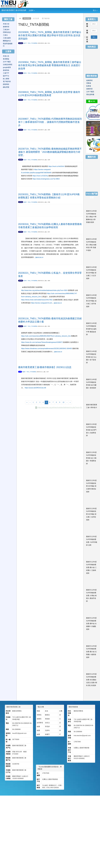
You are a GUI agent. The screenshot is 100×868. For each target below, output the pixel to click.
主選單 (32, 10)
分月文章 (36, 18)
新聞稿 (21, 43)
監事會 (89, 86)
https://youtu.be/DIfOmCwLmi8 (35, 388)
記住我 (86, 39)
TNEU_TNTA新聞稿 (32, 43)
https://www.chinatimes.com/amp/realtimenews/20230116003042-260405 (47, 349)
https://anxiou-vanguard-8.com (42, 303)
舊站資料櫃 (90, 95)
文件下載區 (7, 62)
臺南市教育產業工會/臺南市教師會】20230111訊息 (45, 367)
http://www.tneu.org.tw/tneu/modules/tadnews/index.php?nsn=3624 (44, 290)
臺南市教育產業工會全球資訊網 (14, 10)
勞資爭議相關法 (8, 45)
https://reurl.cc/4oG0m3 (56, 166)
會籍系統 (6, 70)
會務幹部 (6, 27)
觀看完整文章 (39, 257)
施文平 (25, 43)
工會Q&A (6, 30)
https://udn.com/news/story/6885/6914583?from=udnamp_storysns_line (46, 336)
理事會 (89, 83)
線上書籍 (6, 79)
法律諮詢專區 (8, 65)
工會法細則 (7, 38)
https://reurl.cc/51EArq (40, 176)
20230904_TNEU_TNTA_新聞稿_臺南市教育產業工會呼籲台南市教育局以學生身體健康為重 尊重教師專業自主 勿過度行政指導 (50, 65)
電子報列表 (46, 18)
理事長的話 (7, 32)
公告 (20, 372)
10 (63, 402)
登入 (95, 10)
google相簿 (7, 67)
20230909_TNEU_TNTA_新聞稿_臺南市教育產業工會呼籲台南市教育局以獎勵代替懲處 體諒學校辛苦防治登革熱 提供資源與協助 (50, 35)
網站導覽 (6, 87)
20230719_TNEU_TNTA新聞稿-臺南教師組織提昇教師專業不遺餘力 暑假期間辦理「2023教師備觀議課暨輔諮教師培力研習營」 (50, 152)
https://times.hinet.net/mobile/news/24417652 (37, 300)
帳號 (87, 25)
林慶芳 (25, 100)
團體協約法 (7, 41)
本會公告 (6, 56)
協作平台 (6, 76)
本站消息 (27, 18)
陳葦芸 (25, 73)
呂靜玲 (25, 281)
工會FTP (6, 73)
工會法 (5, 35)
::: (36, 9)
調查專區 (6, 84)
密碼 (87, 32)
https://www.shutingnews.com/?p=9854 (46, 179)
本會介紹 (6, 24)
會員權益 (6, 59)
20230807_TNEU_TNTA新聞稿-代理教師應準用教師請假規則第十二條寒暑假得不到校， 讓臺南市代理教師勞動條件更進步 (50, 122)
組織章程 (89, 80)
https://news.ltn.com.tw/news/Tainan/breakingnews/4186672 (42, 342)
